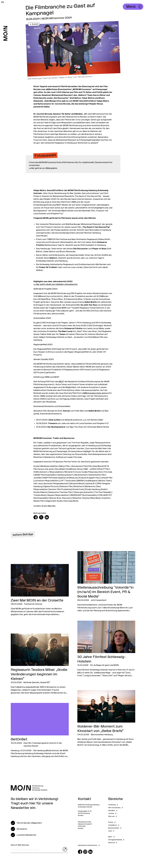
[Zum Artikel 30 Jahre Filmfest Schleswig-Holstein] (106, 649)
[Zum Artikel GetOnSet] (40, 730)
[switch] (26, 823)
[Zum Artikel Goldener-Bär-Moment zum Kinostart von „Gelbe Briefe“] (106, 718)
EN (3, 2)
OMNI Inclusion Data (92, 393)
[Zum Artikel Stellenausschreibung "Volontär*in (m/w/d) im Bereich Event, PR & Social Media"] (106, 582)
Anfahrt (81, 816)
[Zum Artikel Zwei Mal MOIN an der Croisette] (40, 590)
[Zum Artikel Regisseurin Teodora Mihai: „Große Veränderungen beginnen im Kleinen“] (40, 664)
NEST (61, 382)
